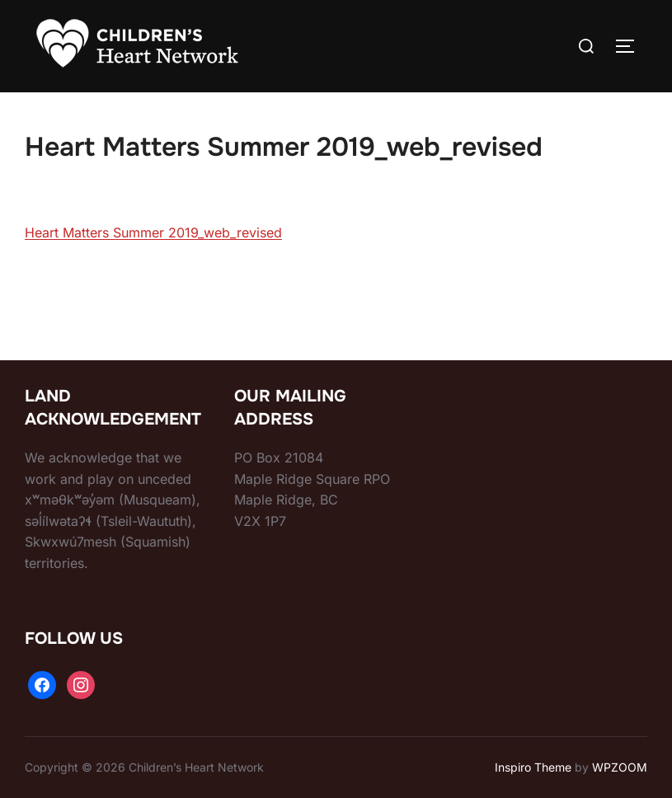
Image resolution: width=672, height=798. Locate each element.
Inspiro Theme (533, 767)
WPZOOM (620, 767)
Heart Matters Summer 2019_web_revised (153, 232)
